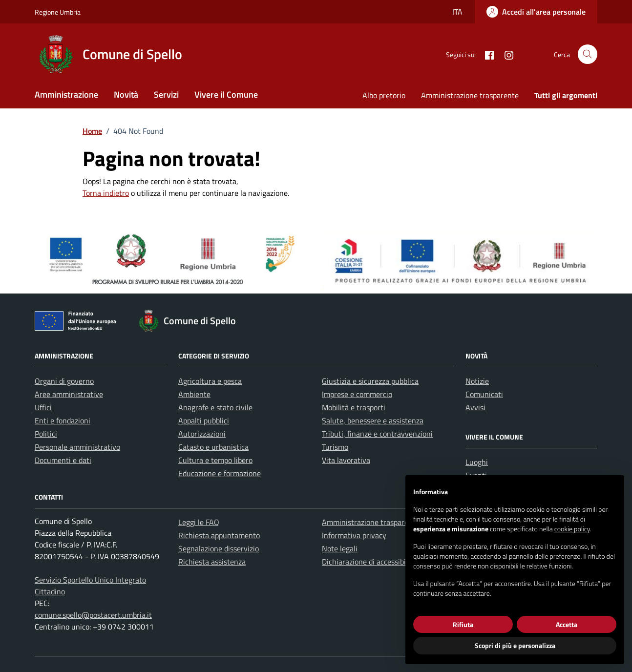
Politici (46, 434)
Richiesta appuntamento (219, 535)
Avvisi (475, 407)
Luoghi (477, 462)
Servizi (166, 94)
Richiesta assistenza (212, 562)
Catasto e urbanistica (213, 447)
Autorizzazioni (202, 434)
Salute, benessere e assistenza (373, 420)
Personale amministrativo (77, 447)
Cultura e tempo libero (215, 460)
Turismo (335, 447)
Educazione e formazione (220, 473)
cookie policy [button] (572, 529)
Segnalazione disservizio (219, 548)
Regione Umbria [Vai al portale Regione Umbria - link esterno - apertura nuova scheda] (58, 12)
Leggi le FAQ (199, 522)
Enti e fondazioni (63, 420)
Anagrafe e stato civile (215, 407)
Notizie (477, 381)
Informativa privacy (354, 535)
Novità (126, 94)
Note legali (340, 548)
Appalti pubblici (204, 420)
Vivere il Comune (226, 94)
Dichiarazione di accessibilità (369, 562)
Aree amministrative (69, 394)
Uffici (43, 407)
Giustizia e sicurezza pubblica (370, 381)
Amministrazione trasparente (470, 95)
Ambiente (194, 394)
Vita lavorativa (346, 460)
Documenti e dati (63, 460)
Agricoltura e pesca (210, 381)
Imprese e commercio (357, 394)
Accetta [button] (567, 624)
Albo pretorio (384, 95)
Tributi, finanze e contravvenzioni (377, 434)
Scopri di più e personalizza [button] (515, 645)
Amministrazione (66, 94)
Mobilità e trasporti (354, 407)
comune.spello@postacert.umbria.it (93, 615)
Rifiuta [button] (463, 624)
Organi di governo (64, 381)
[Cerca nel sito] (588, 54)
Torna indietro (106, 193)
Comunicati (484, 394)
